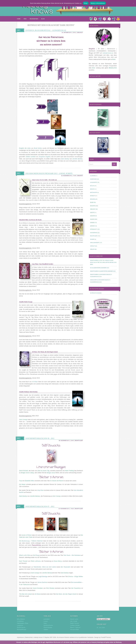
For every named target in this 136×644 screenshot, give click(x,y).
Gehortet (93, 216)
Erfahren (93, 199)
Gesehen (92, 223)
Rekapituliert (79, 441)
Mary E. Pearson (75, 627)
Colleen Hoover (75, 625)
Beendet (92, 189)
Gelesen (92, 219)
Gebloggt (80, 33)
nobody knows (38, 637)
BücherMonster (22, 629)
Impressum (20, 637)
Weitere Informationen (98, 3)
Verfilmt (92, 246)
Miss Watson (21, 619)
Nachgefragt (94, 233)
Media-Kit (113, 68)
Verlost (92, 249)
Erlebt (92, 202)
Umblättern (20, 621)
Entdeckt (93, 196)
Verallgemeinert (95, 243)
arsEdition (47, 619)
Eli (91, 268)
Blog (43, 19)
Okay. (86, 3)
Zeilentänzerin (94, 260)
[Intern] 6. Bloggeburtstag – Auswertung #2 (46, 30)
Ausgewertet (94, 182)
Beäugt (92, 186)
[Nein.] (133, 3)
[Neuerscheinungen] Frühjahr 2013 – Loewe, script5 (49, 173)
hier (114, 59)
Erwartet (80, 176)
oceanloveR (93, 280)
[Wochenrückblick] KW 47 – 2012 (40, 506)
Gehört (92, 213)
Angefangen (93, 179)
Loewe (46, 621)
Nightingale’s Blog (23, 623)
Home (19, 19)
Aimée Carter (74, 619)
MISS (25, 19)
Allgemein (93, 176)
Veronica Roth (74, 629)
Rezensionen (34, 19)
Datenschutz (29, 637)
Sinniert (92, 239)
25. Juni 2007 (101, 628)
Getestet (92, 226)
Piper (45, 623)
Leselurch (20, 625)
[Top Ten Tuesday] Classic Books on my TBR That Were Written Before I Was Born (103, 262)
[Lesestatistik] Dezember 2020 (101, 268)
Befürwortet (94, 192)
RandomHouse (48, 625)
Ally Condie (74, 621)
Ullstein (46, 629)
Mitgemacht (93, 229)
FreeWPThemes (106, 637)
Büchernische (21, 627)
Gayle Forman (74, 623)
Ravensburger (48, 627)
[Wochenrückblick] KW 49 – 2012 (40, 438)
